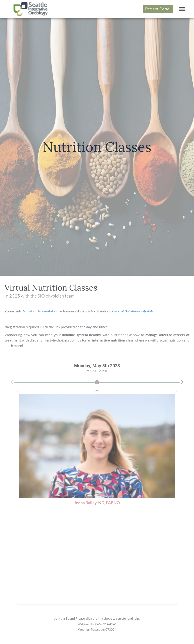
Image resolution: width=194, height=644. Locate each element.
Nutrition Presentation (41, 311)
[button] (182, 9)
